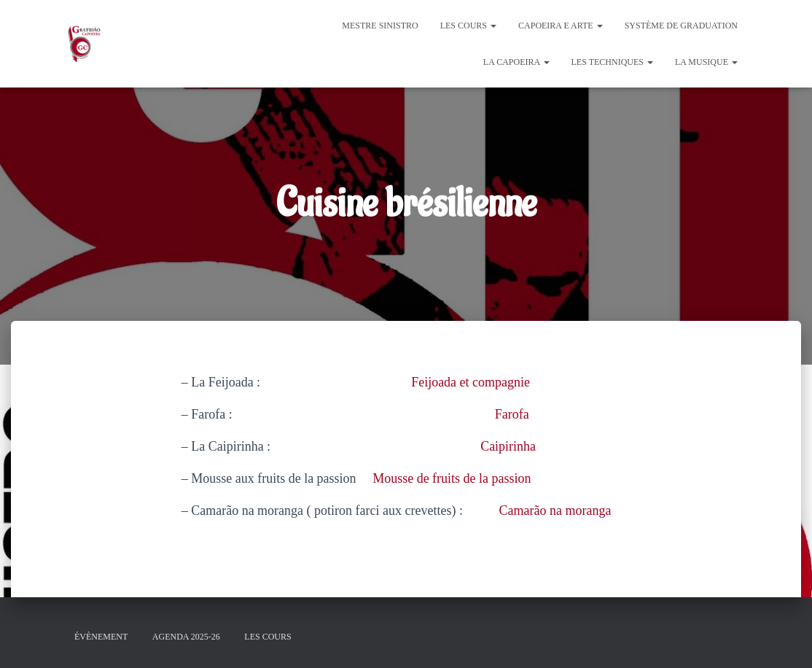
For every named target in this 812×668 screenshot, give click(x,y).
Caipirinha (508, 446)
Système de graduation (681, 26)
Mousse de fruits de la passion (452, 478)
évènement (101, 637)
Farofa (512, 414)
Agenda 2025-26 (186, 637)
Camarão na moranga (555, 510)
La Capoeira (516, 62)
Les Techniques (612, 62)
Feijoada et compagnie (471, 382)
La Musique (706, 62)
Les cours (468, 26)
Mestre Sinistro (380, 26)
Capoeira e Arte (561, 26)
